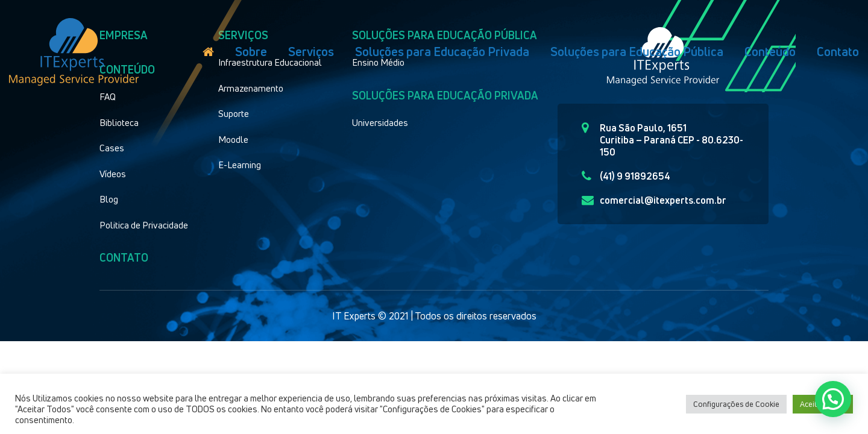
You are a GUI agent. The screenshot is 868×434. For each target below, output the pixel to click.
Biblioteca (119, 122)
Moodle (233, 139)
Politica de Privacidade (144, 225)
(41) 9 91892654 (626, 176)
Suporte (234, 113)
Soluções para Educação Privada (442, 52)
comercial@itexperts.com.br (654, 200)
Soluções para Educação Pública (637, 52)
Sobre (251, 52)
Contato (838, 52)
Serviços (311, 52)
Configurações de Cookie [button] (736, 404)
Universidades (380, 122)
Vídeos (113, 174)
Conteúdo (770, 52)
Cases (112, 148)
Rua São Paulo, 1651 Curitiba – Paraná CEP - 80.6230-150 (662, 140)
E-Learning (240, 165)
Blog (109, 199)
